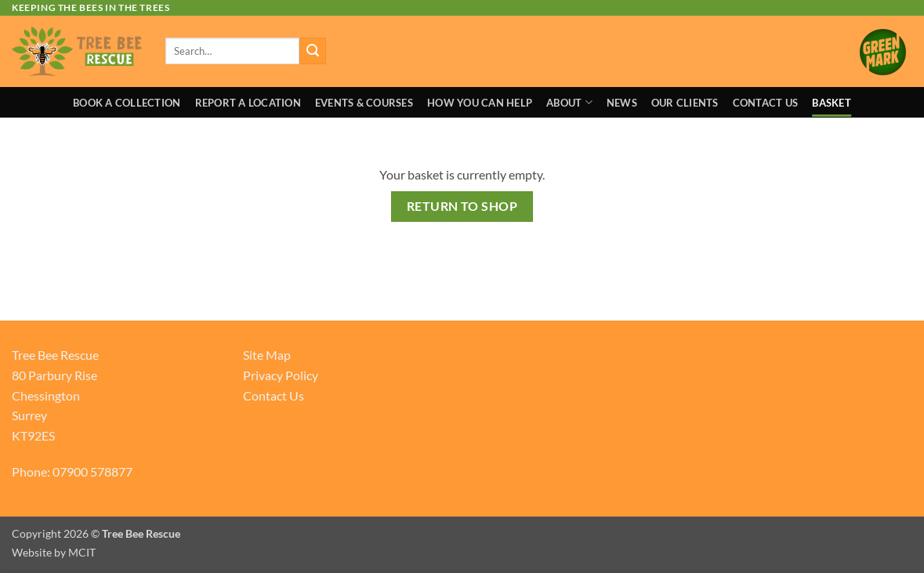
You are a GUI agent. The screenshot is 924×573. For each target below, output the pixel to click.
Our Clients (685, 103)
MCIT (82, 552)
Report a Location (248, 103)
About (569, 102)
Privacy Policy (281, 375)
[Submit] (313, 51)
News (622, 103)
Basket (832, 103)
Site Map (267, 355)
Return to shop (462, 206)
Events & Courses (364, 103)
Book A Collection (127, 103)
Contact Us (766, 103)
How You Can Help (480, 103)
